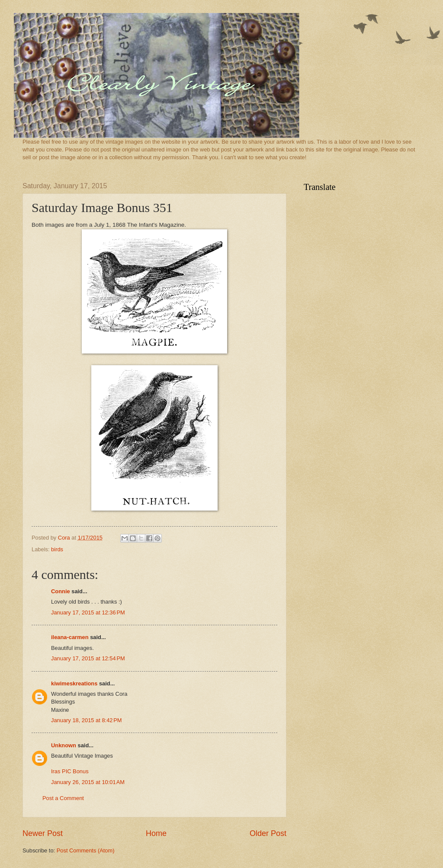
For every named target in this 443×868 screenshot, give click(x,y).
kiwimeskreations (74, 683)
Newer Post (43, 833)
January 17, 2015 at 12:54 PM (88, 658)
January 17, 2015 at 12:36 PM (88, 612)
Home (156, 833)
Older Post (268, 833)
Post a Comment (63, 798)
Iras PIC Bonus (70, 771)
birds (57, 549)
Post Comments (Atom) (86, 850)
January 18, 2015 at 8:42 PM (87, 720)
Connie (61, 591)
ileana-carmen (70, 637)
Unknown (64, 745)
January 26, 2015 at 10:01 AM (88, 782)
